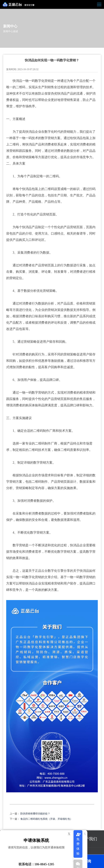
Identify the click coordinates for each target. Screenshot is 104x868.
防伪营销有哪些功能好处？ (35, 814)
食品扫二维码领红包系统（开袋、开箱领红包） (46, 819)
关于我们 (89, 839)
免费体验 (78, 846)
